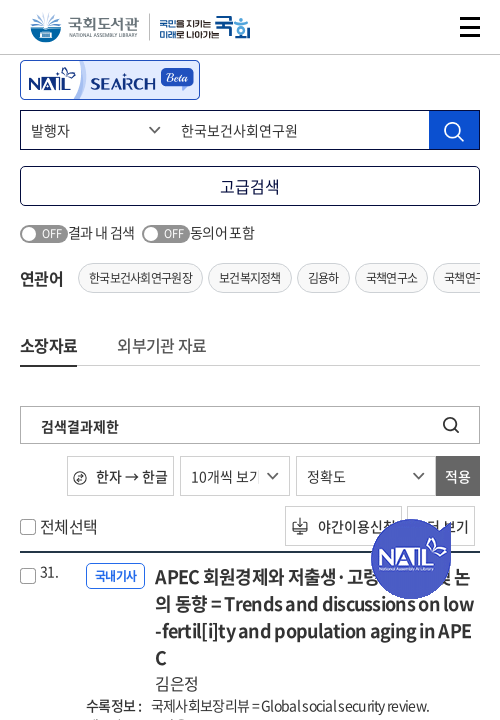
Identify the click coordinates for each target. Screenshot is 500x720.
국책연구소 (392, 278)
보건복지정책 (250, 278)
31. (49, 571)
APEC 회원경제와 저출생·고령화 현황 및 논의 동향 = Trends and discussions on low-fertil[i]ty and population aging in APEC (317, 629)
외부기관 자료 (161, 345)
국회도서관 (84, 27)
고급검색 (250, 186)
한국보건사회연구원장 (140, 278)
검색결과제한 (80, 426)
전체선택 (68, 526)
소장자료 (48, 345)
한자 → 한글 (120, 476)
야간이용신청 (343, 526)
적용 (458, 476)
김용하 (323, 278)
